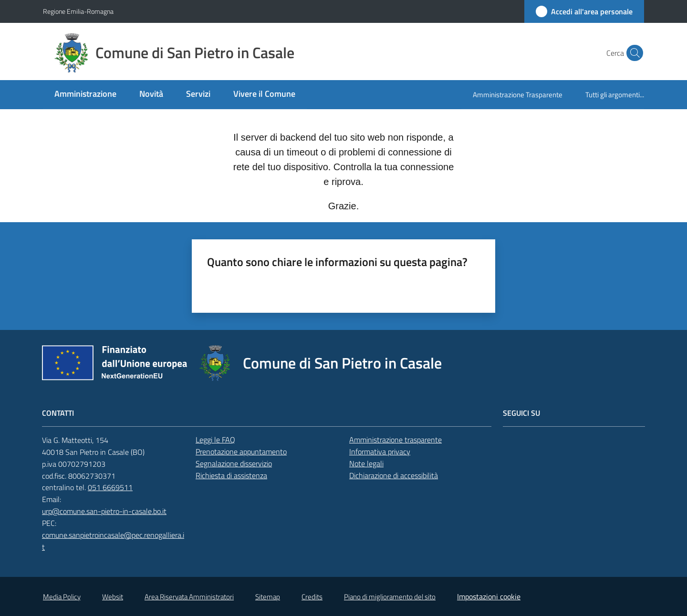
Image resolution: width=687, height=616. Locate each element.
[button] (633, 53)
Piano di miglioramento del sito (390, 597)
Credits (312, 597)
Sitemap (268, 597)
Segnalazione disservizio (234, 463)
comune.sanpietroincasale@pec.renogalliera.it (113, 541)
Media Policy (62, 597)
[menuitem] (85, 95)
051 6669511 (110, 487)
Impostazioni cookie (489, 596)
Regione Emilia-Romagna (78, 11)
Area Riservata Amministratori (189, 597)
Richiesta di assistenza (231, 475)
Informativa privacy (380, 452)
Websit (113, 597)
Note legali (366, 463)
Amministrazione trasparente (396, 440)
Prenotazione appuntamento (241, 452)
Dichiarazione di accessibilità (394, 475)
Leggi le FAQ (215, 440)
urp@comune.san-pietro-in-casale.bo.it (104, 511)
